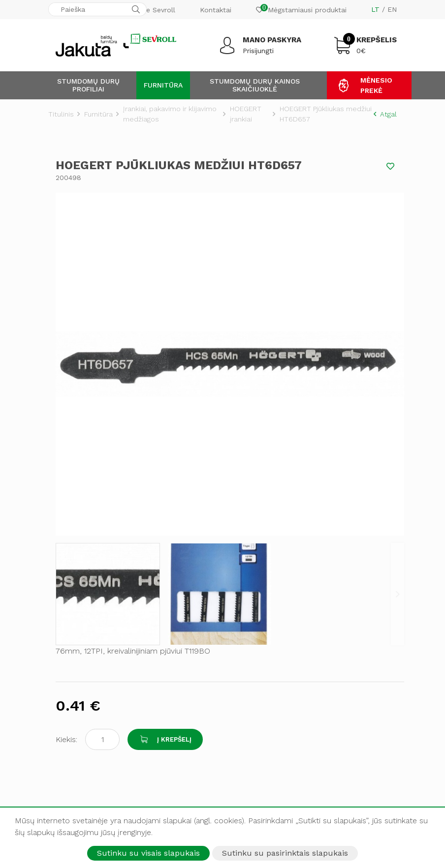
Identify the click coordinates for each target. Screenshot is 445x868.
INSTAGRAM (84, 762)
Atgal (385, 114)
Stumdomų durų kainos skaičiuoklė (255, 85)
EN (392, 9)
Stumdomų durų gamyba (272, 663)
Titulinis (61, 114)
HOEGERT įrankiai (246, 114)
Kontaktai (216, 10)
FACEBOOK (82, 747)
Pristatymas (68, 663)
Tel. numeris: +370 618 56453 (91, 580)
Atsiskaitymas (71, 653)
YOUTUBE (80, 777)
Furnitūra (163, 85)
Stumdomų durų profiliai (88, 85)
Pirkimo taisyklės (76, 673)
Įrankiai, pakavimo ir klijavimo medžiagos (170, 114)
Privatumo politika (260, 580)
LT (375, 9)
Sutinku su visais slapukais (148, 853)
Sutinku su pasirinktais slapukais (285, 853)
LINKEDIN (80, 792)
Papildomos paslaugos (268, 684)
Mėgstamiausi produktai (301, 9)
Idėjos (58, 704)
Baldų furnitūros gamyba (271, 673)
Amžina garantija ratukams (273, 591)
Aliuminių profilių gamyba (272, 653)
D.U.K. (58, 694)
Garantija (63, 684)
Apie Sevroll (156, 10)
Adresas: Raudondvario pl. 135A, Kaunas (115, 554)
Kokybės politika (257, 570)
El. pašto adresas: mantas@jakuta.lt (94, 605)
